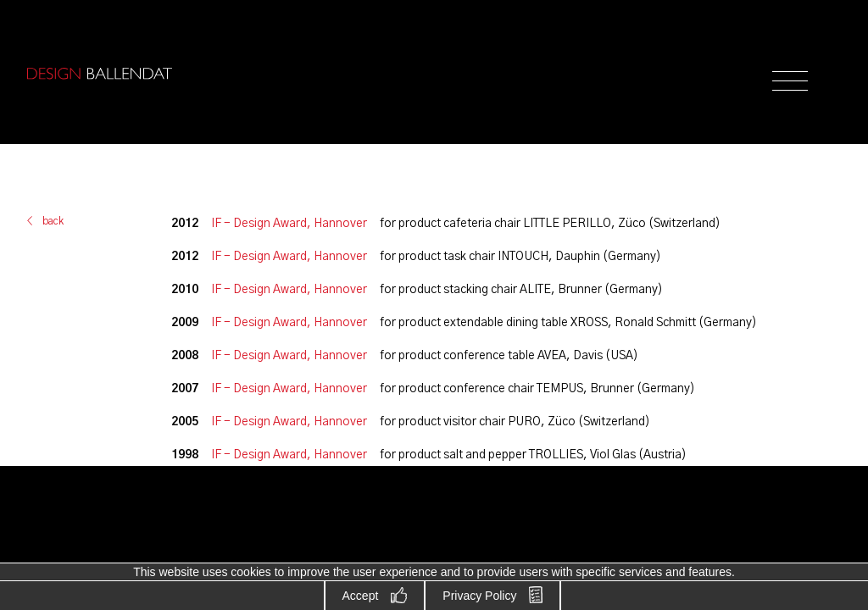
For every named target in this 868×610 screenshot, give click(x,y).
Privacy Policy (479, 596)
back (53, 221)
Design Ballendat (99, 74)
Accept (361, 596)
